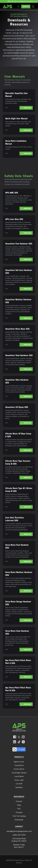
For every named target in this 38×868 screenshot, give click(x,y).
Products (19, 757)
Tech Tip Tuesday (19, 816)
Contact (26, 6)
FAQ (19, 809)
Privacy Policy (18, 860)
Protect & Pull (19, 769)
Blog (19, 805)
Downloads (19, 820)
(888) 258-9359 (12, 1)
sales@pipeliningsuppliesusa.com (19, 831)
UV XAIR (19, 784)
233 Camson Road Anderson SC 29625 (19, 840)
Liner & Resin (19, 776)
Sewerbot (19, 787)
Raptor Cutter (19, 762)
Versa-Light (19, 780)
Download (26, 108)
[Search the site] (18, 7)
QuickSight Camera (19, 773)
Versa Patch (19, 765)
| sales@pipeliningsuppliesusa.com (27, 1)
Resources (19, 797)
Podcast (19, 801)
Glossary (19, 812)
